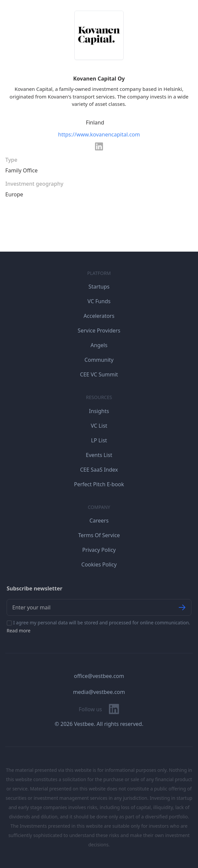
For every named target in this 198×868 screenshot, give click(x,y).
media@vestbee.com (99, 692)
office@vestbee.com (99, 676)
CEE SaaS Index (99, 470)
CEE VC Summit (99, 374)
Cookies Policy (99, 564)
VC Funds (99, 301)
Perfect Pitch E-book (99, 484)
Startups (99, 287)
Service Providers (99, 330)
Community (99, 360)
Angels (99, 345)
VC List (99, 426)
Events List (99, 455)
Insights (99, 411)
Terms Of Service (99, 535)
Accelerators (99, 316)
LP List (99, 440)
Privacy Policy (99, 550)
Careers (99, 521)
